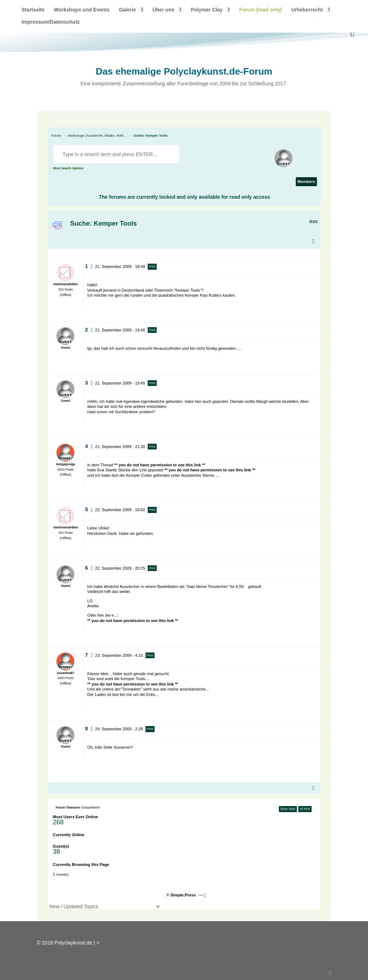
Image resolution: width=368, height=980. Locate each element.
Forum (56, 136)
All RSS (305, 809)
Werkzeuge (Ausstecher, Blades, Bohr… (97, 136)
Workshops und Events (82, 10)
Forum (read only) (260, 10)
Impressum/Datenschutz (51, 22)
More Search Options (68, 168)
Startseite (33, 10)
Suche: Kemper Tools (151, 136)
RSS (314, 222)
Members (306, 182)
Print (152, 267)
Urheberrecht (307, 10)
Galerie (127, 10)
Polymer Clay (207, 10)
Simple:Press (183, 895)
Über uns (163, 10)
